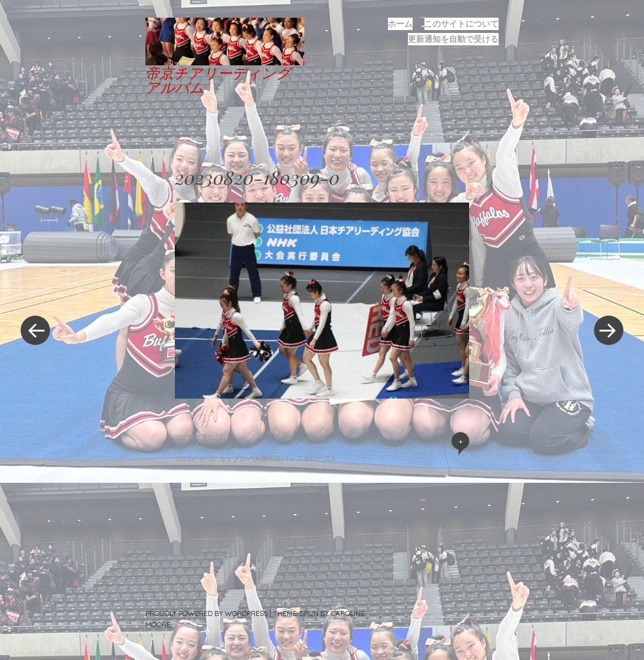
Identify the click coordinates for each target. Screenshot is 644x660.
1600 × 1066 (191, 448)
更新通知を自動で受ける (453, 39)
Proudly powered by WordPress (207, 613)
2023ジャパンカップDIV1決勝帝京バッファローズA (255, 458)
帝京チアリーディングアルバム (218, 79)
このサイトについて (462, 24)
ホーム (400, 24)
